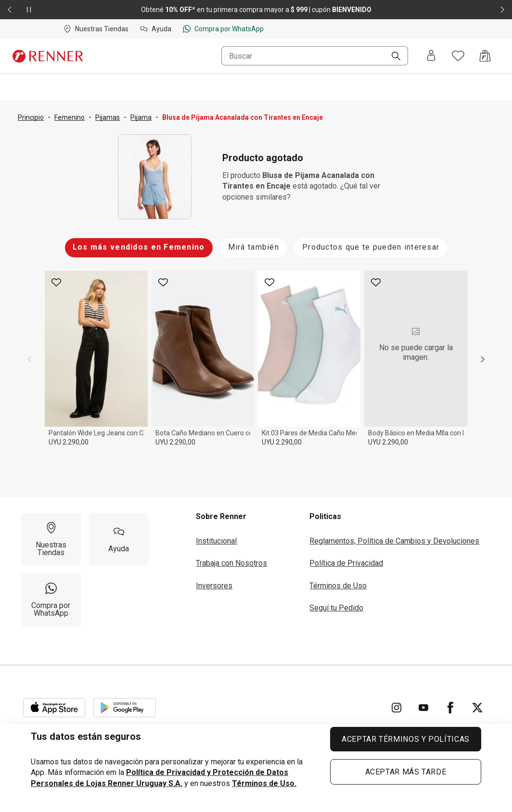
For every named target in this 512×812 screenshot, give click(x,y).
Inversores (214, 586)
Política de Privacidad (346, 563)
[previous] (29, 359)
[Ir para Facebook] (450, 708)
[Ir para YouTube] (423, 708)
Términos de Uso (338, 586)
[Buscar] (392, 57)
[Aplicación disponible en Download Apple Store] (54, 708)
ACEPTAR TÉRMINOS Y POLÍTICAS (406, 739)
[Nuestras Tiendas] (51, 539)
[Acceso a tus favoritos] (458, 56)
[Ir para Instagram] (397, 708)
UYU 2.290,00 (69, 442)
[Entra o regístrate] (431, 56)
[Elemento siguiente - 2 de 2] (502, 10)
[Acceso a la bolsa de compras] (485, 56)
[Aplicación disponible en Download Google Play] (125, 708)
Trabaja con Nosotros (231, 563)
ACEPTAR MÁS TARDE (406, 772)
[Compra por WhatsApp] (51, 600)
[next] (483, 359)
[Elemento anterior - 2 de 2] (10, 10)
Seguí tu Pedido (336, 608)
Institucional (216, 541)
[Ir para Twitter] (477, 708)
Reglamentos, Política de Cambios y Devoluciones (394, 541)
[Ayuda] (119, 539)
